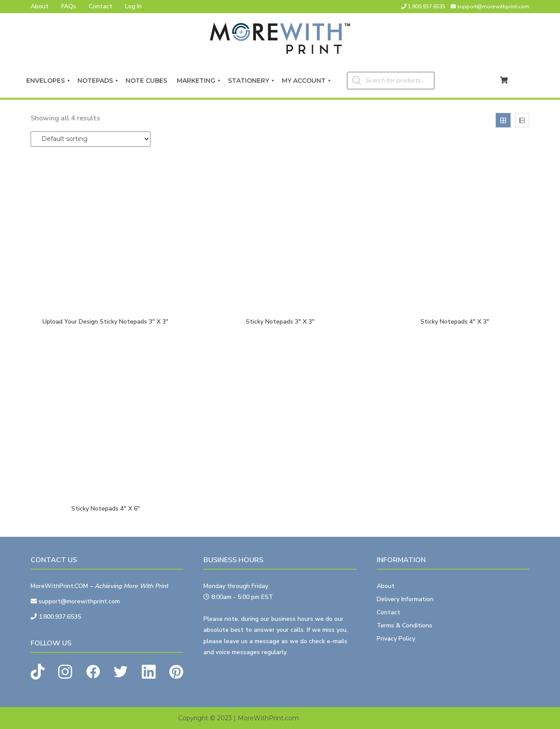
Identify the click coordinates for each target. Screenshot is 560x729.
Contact (101, 6)
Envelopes (49, 81)
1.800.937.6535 (427, 7)
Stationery (252, 81)
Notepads (98, 81)
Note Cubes (148, 81)
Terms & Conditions (404, 625)
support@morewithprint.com (493, 7)
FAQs (69, 6)
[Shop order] (91, 139)
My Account (307, 81)
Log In (133, 6)
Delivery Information (405, 599)
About (40, 6)
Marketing (199, 81)
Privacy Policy (396, 639)
